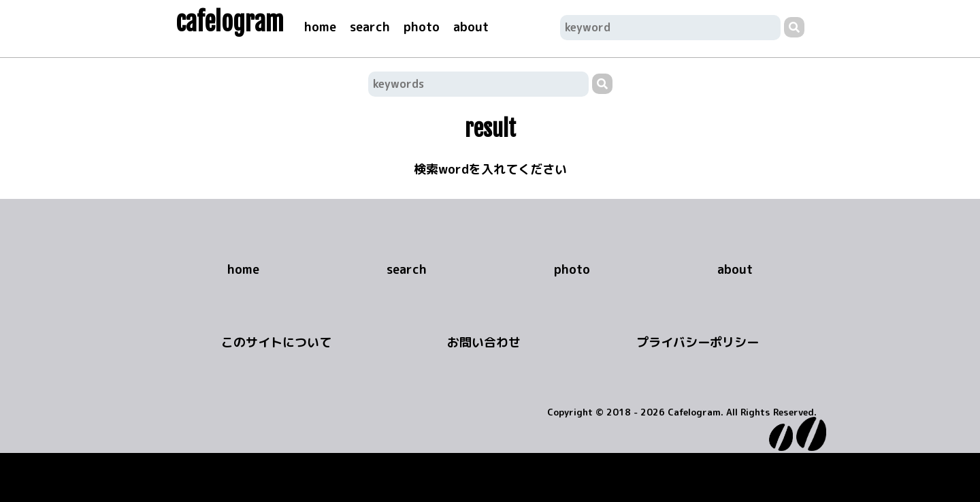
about (471, 27)
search (370, 27)
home (320, 27)
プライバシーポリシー (698, 342)
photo (422, 27)
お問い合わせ (484, 342)
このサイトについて (276, 342)
